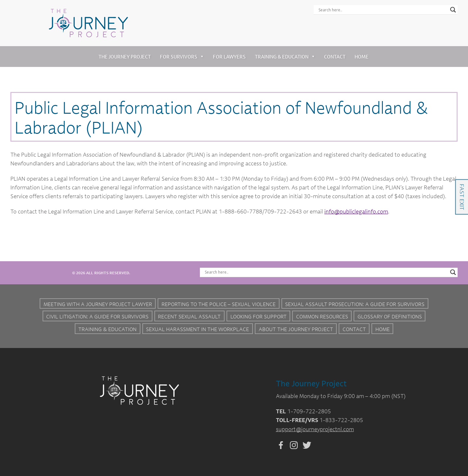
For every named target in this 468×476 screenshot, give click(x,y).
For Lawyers (229, 57)
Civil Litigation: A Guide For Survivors (97, 316)
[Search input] (383, 10)
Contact (335, 57)
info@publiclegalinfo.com (356, 211)
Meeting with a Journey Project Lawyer (98, 304)
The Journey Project (125, 57)
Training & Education (285, 57)
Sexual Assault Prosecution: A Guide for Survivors (355, 304)
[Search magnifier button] (453, 10)
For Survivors (182, 57)
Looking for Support (259, 316)
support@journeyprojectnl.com (315, 429)
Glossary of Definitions (390, 316)
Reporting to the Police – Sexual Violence (219, 304)
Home (362, 57)
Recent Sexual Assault (189, 316)
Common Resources (322, 316)
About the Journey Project (296, 329)
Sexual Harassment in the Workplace (197, 329)
